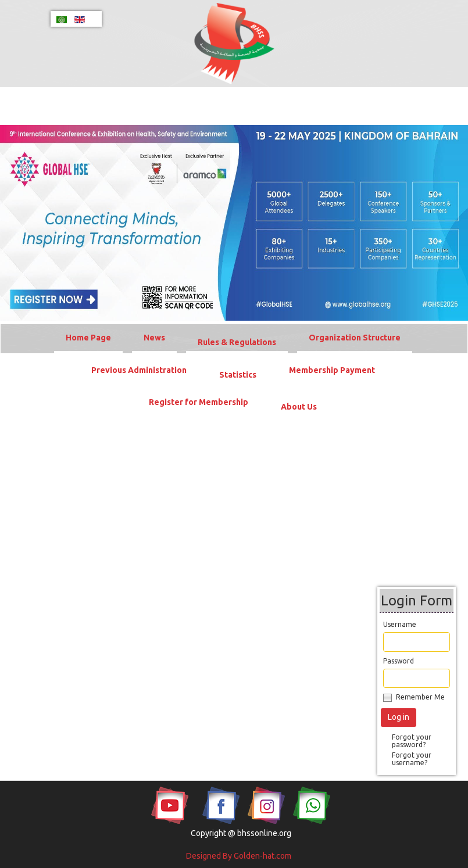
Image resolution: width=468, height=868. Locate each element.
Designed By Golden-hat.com (239, 856)
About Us (299, 407)
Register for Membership (199, 402)
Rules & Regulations (237, 342)
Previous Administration (139, 370)
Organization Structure (355, 338)
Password (399, 661)
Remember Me (420, 697)
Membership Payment (332, 370)
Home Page (88, 338)
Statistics (238, 375)
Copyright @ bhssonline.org (241, 833)
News (154, 338)
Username (400, 624)
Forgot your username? (412, 759)
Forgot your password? (412, 741)
